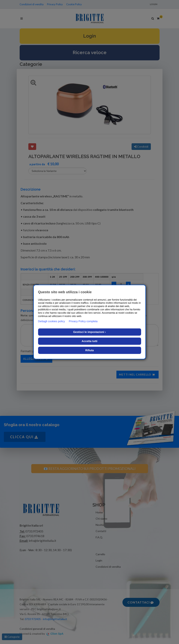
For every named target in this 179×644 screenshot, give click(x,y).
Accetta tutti (89, 341)
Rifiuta (90, 350)
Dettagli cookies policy (52, 321)
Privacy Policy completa (83, 321)
